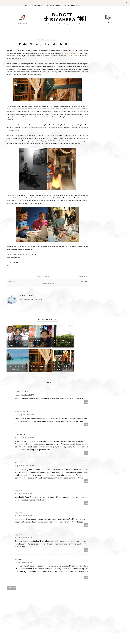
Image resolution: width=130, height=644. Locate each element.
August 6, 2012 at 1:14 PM (24, 515)
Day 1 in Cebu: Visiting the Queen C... (62, 343)
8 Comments (84, 277)
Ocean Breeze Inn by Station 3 (69, 53)
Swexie (18, 462)
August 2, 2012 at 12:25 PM (25, 395)
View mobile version (47, 283)
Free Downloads (73, 5)
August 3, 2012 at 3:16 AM (24, 437)
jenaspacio (20, 434)
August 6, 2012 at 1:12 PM (24, 493)
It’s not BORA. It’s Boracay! (16, 344)
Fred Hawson (22, 412)
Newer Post (12, 281)
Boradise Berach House (47, 39)
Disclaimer (38, 5)
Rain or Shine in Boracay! (61, 368)
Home (25, 5)
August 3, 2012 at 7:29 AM (24, 466)
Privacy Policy (55, 5)
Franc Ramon (22, 392)
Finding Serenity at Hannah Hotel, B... (40, 368)
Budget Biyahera (29, 296)
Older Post (84, 281)
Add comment (12, 588)
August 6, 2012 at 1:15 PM (24, 537)
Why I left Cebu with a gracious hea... (38, 343)
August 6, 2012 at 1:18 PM (24, 562)
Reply (86, 402)
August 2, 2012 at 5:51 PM (24, 415)
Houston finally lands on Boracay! (17, 368)
